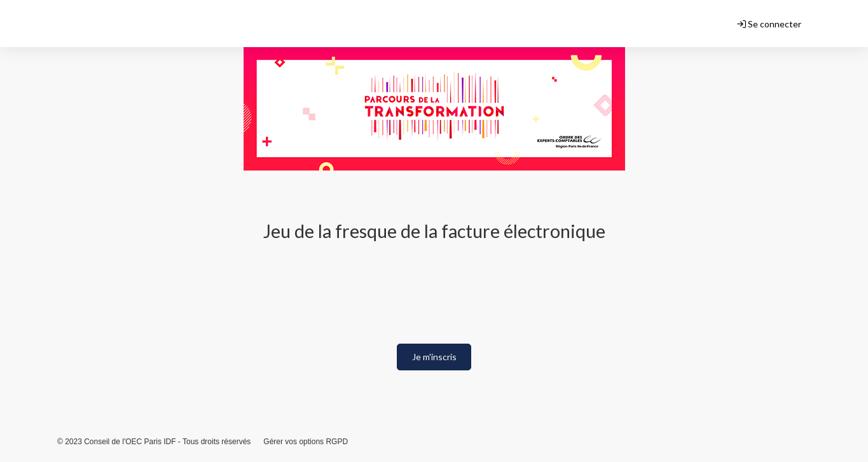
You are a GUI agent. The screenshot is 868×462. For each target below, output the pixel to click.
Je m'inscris (434, 357)
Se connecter (769, 24)
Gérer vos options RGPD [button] (306, 442)
